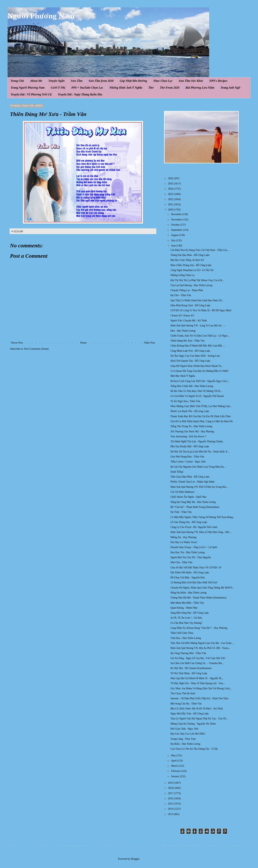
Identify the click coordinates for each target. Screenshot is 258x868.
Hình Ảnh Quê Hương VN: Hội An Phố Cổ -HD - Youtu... (200, 648)
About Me (36, 81)
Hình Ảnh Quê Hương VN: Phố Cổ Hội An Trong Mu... (199, 487)
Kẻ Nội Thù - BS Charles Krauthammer (191, 668)
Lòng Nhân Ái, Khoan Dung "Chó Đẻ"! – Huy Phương (199, 628)
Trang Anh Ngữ (230, 88)
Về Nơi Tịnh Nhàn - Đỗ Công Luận (189, 673)
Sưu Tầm (77, 81)
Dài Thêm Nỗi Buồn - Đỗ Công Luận (190, 573)
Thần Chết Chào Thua (182, 633)
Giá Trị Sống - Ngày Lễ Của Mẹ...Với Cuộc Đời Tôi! (198, 658)
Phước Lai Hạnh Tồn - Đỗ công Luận (190, 411)
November (177, 220)
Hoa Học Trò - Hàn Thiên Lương (188, 552)
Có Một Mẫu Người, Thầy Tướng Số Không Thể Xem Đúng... (203, 517)
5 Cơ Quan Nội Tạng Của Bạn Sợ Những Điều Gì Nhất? (199, 371)
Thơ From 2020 (170, 88)
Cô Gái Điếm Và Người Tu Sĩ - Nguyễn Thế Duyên (197, 396)
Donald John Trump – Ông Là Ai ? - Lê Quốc (194, 547)
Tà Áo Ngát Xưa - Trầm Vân (185, 401)
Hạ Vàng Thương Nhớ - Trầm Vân (188, 653)
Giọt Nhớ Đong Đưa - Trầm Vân (187, 457)
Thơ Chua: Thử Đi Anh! (183, 693)
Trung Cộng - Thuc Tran (183, 739)
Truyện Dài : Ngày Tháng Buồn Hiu (80, 94)
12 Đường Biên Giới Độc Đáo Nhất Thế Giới (194, 583)
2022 (171, 199)
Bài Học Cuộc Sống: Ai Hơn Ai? (187, 260)
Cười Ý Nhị (58, 88)
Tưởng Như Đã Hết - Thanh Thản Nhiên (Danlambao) (198, 598)
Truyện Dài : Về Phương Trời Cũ (31, 94)
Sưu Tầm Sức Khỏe (191, 81)
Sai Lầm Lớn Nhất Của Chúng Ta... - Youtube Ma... (197, 663)
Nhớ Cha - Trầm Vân (181, 562)
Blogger (135, 859)
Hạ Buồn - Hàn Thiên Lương (185, 744)
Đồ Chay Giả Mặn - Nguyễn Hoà (188, 578)
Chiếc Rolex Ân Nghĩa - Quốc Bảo (189, 497)
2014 (171, 809)
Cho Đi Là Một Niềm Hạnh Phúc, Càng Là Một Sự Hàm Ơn (202, 421)
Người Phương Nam (41, 16)
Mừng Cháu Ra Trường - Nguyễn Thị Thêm (193, 724)
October (176, 225)
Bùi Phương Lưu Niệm (200, 88)
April (174, 761)
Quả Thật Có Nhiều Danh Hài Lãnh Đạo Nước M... (197, 300)
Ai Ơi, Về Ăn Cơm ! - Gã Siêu (186, 618)
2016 (171, 798)
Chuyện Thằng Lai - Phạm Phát (187, 290)
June (174, 246)
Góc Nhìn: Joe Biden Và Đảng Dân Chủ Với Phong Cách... (201, 688)
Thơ (151, 88)
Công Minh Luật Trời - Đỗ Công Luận (190, 351)
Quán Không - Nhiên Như (184, 608)
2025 (171, 184)
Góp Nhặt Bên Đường (133, 81)
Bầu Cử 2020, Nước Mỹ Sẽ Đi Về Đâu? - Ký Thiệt (197, 709)
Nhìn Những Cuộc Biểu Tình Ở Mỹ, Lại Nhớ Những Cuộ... (201, 406)
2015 (171, 804)
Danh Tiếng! (177, 472)
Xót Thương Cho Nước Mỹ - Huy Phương (192, 432)
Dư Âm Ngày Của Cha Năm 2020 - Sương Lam (195, 356)
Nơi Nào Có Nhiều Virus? (184, 542)
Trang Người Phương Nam (28, 88)
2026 (171, 178)
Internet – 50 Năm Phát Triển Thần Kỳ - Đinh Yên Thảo (199, 698)
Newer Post (17, 343)
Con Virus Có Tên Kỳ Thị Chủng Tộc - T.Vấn (194, 749)
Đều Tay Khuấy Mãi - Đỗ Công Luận (190, 446)
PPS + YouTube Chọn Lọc (87, 88)
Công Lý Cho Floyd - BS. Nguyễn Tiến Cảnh (194, 527)
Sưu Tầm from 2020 (101, 81)
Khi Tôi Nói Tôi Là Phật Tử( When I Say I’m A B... (197, 280)
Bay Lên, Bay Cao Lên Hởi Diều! (188, 734)
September (177, 230)
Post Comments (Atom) (36, 349)
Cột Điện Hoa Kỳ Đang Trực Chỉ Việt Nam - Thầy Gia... (200, 250)
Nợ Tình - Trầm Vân (181, 512)
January (175, 776)
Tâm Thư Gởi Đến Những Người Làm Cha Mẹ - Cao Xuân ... (202, 643)
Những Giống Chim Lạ (182, 275)
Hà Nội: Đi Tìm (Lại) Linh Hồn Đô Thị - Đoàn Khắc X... (200, 452)
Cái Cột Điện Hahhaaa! (183, 492)
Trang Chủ (17, 81)
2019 (171, 783)
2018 (171, 788)
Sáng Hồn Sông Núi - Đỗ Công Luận (190, 613)
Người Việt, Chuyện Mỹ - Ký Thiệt (189, 321)
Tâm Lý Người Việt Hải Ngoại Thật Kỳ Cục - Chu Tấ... (199, 719)
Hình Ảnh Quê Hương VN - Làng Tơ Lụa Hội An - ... (198, 326)
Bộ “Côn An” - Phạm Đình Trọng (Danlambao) (195, 507)
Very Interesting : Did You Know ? (188, 436)
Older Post (150, 343)
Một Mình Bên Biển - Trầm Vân (187, 603)
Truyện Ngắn (57, 81)
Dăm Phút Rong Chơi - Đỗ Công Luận (190, 305)
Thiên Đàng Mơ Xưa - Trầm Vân (188, 341)
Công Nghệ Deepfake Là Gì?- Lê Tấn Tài (192, 270)
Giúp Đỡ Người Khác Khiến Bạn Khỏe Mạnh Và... (197, 366)
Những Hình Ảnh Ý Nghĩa (126, 88)
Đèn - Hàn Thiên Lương (183, 331)
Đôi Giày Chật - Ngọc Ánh (184, 729)
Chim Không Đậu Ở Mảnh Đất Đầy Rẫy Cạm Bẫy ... (198, 346)
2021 (171, 204)
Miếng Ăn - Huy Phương (183, 537)
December (177, 214)
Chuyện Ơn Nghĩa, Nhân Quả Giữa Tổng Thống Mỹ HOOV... (202, 588)
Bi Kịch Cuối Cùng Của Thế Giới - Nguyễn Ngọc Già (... (200, 381)
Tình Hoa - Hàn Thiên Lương (186, 638)
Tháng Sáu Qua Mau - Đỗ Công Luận (190, 255)
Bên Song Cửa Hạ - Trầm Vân (186, 704)
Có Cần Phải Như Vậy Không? (186, 623)
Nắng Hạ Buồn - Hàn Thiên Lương (189, 593)
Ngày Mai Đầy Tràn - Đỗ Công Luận (190, 714)
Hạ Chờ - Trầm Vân (181, 295)
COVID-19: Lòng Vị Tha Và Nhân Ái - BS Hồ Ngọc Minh (201, 310)
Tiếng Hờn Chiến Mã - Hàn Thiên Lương (192, 386)
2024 (171, 189)
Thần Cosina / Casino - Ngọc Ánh (188, 462)
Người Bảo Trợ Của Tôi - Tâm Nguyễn (191, 557)
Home (83, 343)
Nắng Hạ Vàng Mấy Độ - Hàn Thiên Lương (193, 502)
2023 (171, 194)
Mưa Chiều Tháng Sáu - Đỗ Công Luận (191, 265)
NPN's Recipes (218, 81)
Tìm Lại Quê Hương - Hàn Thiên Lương (191, 285)
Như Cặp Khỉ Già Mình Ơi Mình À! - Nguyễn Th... (197, 678)
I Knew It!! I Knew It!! (182, 316)
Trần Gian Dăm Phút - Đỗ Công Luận (190, 477)
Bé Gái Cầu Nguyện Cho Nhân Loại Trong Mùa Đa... (198, 467)
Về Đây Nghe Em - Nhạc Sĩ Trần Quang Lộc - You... (198, 683)
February (176, 771)
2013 (171, 814)
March (175, 766)
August (175, 235)
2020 (171, 210)
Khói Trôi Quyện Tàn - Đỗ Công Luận (190, 361)
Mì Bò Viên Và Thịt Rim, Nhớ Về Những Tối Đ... (196, 391)
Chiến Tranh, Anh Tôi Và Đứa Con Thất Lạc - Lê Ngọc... (200, 336)
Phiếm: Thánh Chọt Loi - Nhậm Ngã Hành (192, 482)
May (174, 755)
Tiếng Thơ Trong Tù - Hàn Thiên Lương (191, 426)
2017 (171, 793)
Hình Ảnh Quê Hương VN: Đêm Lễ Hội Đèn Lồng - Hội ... (201, 532)
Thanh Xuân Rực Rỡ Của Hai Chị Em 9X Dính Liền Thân (201, 416)
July (174, 240)
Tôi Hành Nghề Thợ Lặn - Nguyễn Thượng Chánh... (197, 441)
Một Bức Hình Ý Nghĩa (183, 376)
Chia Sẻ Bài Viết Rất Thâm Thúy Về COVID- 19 (196, 568)
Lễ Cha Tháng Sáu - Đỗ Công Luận (189, 522)
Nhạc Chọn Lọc (163, 81)
